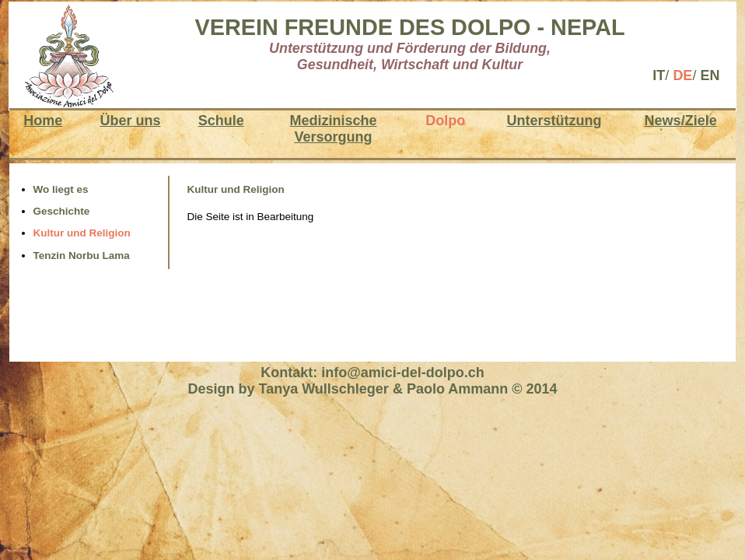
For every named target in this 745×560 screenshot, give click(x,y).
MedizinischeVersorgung (333, 129)
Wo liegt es (61, 189)
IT (659, 75)
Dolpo (445, 121)
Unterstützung (554, 121)
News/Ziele (681, 121)
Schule (221, 121)
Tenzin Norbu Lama (82, 255)
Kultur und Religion (82, 233)
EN (710, 75)
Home (43, 121)
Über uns (130, 121)
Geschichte (62, 211)
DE (682, 75)
